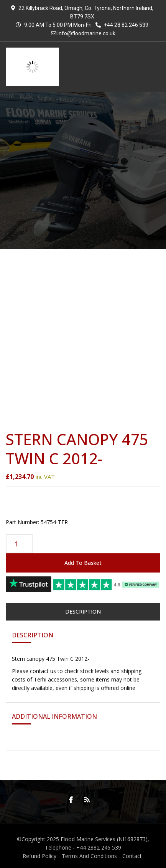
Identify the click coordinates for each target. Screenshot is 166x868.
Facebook (69, 800)
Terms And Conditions (89, 856)
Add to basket (83, 563)
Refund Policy (39, 856)
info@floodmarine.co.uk (86, 33)
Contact (132, 856)
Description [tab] (83, 611)
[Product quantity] (19, 544)
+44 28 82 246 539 (122, 25)
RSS (85, 800)
